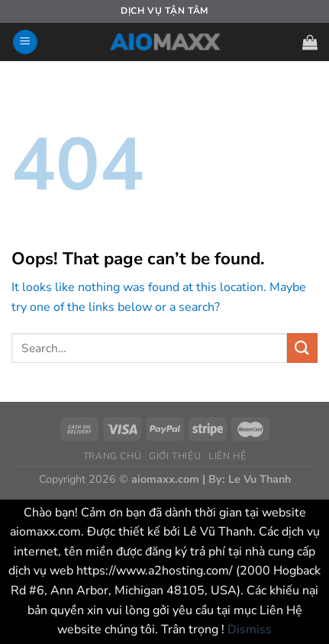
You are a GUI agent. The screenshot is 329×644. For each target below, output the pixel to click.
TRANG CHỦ (113, 456)
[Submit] (302, 348)
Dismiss (250, 629)
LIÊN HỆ (227, 456)
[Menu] (25, 42)
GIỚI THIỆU (175, 456)
